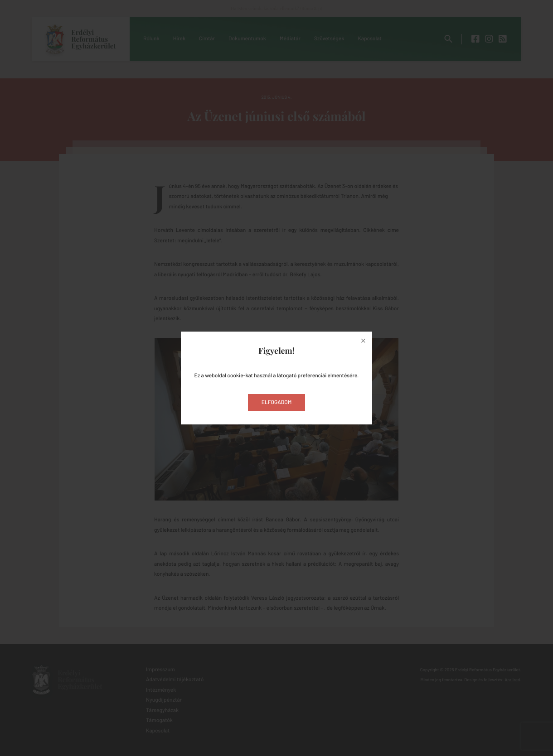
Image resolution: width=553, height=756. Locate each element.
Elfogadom (277, 402)
